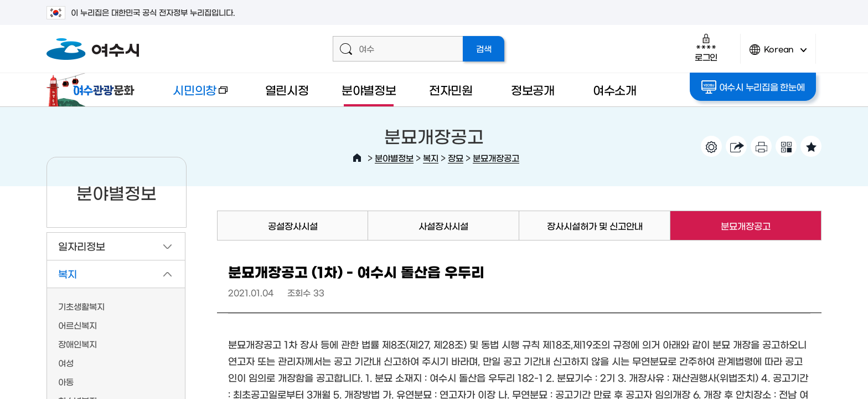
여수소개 (615, 89)
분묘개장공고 (496, 158)
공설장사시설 (293, 226)
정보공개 (533, 89)
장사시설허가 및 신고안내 (595, 226)
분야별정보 (369, 89)
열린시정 (287, 89)
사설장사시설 (443, 226)
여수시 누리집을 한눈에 (753, 87)
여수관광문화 (94, 90)
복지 (431, 158)
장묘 (456, 158)
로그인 (706, 47)
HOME (357, 158)
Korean (778, 54)
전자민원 (451, 89)
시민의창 (191, 95)
